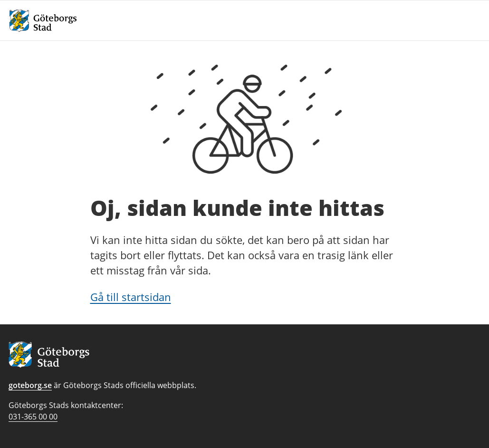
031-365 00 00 (33, 417)
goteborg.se (30, 385)
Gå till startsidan (131, 297)
